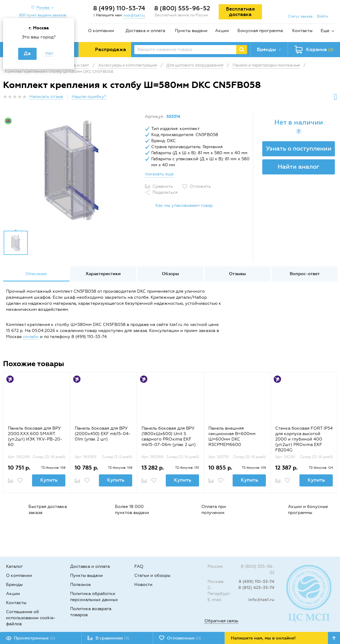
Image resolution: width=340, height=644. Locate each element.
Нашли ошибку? (89, 97)
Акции (222, 31)
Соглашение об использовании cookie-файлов (31, 618)
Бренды (14, 585)
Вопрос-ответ (305, 274)
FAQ (139, 566)
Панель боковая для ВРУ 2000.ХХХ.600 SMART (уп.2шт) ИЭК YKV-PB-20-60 (35, 436)
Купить (49, 480)
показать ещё (159, 174)
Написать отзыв (46, 97)
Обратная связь (221, 621)
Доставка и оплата (145, 31)
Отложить (200, 186)
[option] (72, 170)
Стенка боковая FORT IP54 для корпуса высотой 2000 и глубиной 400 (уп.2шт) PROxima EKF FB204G (304, 439)
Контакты (302, 31)
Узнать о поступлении (299, 148)
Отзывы (237, 274)
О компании (101, 31)
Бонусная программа (260, 31)
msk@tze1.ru (134, 15)
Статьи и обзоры (152, 576)
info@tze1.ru (261, 600)
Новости (143, 585)
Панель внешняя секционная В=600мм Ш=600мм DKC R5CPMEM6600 (232, 436)
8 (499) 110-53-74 (119, 8)
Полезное (80, 585)
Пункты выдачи (191, 31)
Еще (325, 31)
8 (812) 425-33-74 (256, 588)
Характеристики (103, 274)
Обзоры (170, 274)
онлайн (31, 337)
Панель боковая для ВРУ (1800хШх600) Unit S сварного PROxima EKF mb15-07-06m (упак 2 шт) (169, 436)
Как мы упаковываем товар (184, 205)
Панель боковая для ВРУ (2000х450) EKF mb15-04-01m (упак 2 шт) (103, 434)
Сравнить (163, 186)
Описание (36, 274)
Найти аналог (299, 167)
